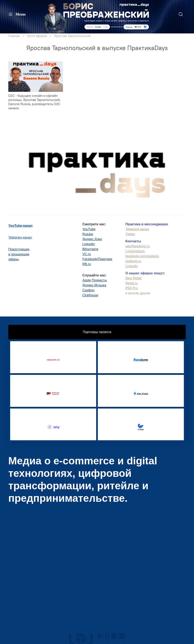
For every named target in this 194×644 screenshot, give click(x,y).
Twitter (130, 234)
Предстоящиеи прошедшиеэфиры (19, 254)
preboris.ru (133, 261)
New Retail (133, 278)
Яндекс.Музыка (94, 285)
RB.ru (87, 264)
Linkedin (132, 266)
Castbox (88, 290)
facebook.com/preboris (142, 256)
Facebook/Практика (97, 259)
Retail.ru (132, 283)
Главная (14, 36)
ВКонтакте (90, 249)
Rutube (88, 234)
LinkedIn (89, 244)
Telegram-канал (20, 237)
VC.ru (87, 254)
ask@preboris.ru (138, 246)
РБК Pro (132, 288)
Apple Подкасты (95, 280)
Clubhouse (90, 295)
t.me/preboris (135, 251)
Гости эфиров (37, 36)
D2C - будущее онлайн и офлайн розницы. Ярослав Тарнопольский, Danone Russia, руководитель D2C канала (34, 102)
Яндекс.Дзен (92, 239)
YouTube (89, 229)
